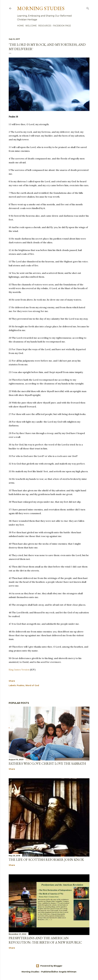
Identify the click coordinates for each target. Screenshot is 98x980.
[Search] (88, 8)
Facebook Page (62, 26)
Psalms (21, 685)
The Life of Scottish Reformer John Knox (46, 860)
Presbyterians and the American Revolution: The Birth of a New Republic (45, 940)
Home (20, 26)
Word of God (32, 685)
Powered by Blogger (49, 966)
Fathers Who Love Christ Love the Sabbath (47, 763)
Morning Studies (41, 8)
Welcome (31, 26)
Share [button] (12, 681)
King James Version (19, 670)
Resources (45, 26)
